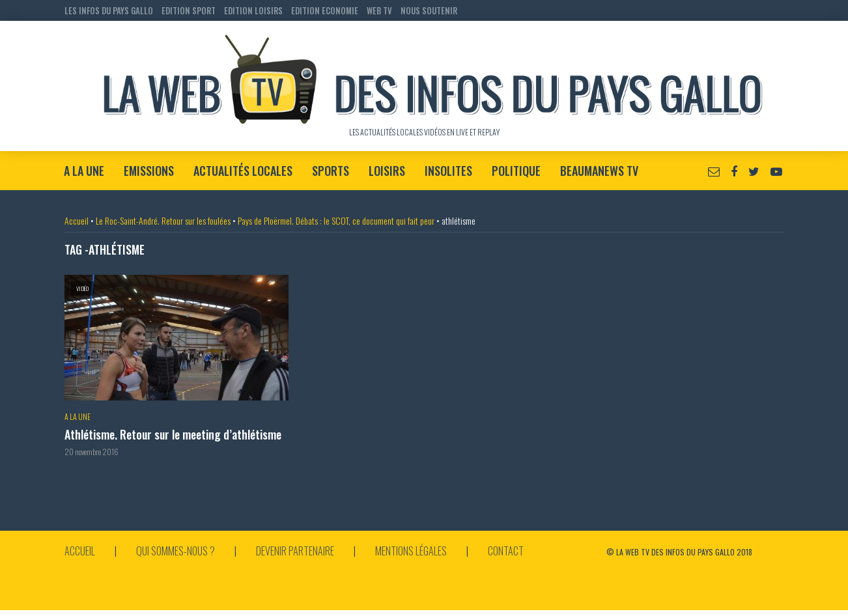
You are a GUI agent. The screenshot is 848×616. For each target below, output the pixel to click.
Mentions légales (411, 551)
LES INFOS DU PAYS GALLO (109, 10)
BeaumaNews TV (599, 171)
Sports (331, 171)
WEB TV (379, 10)
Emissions (149, 171)
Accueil (77, 220)
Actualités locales (243, 171)
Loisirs (387, 171)
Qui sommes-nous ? (176, 551)
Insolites (448, 171)
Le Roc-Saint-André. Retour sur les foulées (163, 220)
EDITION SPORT (189, 10)
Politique (516, 171)
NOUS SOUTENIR (429, 10)
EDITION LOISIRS (253, 10)
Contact (506, 551)
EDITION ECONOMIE (325, 10)
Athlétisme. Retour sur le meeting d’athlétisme (173, 435)
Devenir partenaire (295, 551)
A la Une (84, 171)
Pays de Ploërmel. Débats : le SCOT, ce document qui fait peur (336, 220)
